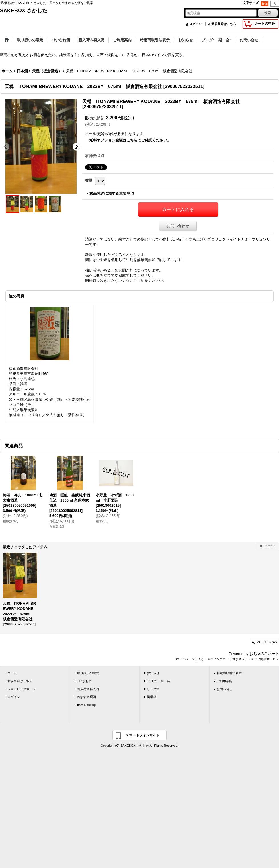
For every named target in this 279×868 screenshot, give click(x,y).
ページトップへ (267, 642)
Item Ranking (86, 705)
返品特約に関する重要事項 (112, 193)
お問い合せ (224, 689)
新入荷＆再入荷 (88, 689)
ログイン (195, 24)
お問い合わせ (178, 226)
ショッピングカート (21, 689)
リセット (270, 546)
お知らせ (153, 673)
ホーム (12, 673)
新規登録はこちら (224, 24)
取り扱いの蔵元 (88, 673)
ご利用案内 (224, 681)
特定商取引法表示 (229, 673)
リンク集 (153, 689)
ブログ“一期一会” (159, 681)
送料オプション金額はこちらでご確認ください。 (130, 140)
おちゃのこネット (264, 654)
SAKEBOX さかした (24, 11)
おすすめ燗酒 (87, 697)
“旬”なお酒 (84, 681)
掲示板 (152, 697)
